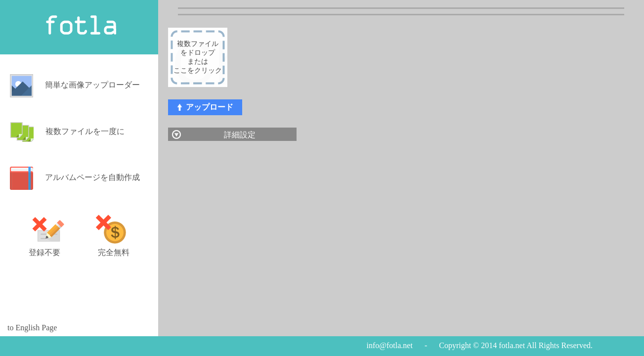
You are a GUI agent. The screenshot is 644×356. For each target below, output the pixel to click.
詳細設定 (240, 135)
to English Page (32, 328)
